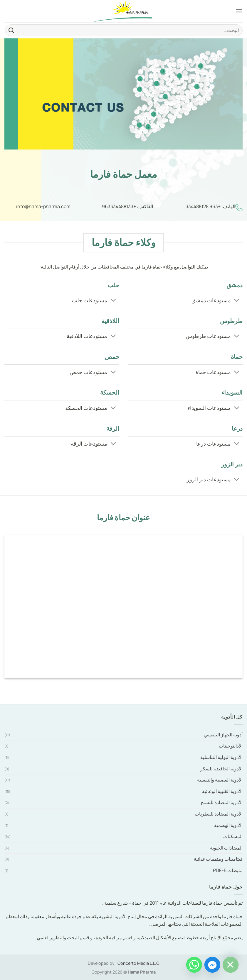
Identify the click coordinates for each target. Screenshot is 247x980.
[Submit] (11, 30)
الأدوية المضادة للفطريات (219, 814)
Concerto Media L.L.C (138, 963)
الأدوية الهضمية (228, 825)
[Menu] (239, 11)
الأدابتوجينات (231, 746)
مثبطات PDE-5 (228, 870)
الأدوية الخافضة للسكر (221, 769)
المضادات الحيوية (226, 848)
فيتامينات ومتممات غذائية (218, 859)
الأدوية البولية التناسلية (221, 757)
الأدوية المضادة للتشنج (222, 802)
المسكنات (233, 836)
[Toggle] (237, 301)
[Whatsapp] (194, 965)
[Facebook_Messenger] (212, 965)
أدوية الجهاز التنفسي (223, 735)
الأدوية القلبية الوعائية (222, 791)
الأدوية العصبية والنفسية (220, 780)
